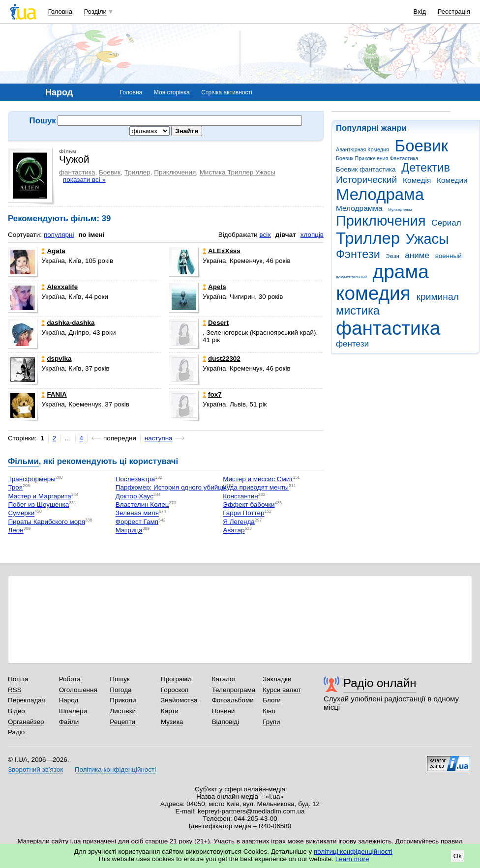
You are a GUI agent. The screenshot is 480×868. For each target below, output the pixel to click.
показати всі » (84, 180)
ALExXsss (222, 251)
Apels (214, 287)
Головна (60, 12)
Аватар (234, 531)
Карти (170, 711)
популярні (59, 235)
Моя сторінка (172, 92)
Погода (120, 690)
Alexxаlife (60, 287)
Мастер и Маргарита (39, 496)
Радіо (16, 732)
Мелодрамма (359, 208)
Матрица (129, 531)
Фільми (23, 461)
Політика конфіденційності (115, 769)
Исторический (366, 180)
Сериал (446, 223)
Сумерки (21, 513)
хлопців (312, 235)
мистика (358, 311)
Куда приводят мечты (256, 488)
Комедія (417, 180)
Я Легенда (239, 522)
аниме (417, 255)
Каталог (224, 679)
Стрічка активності (226, 92)
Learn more (352, 859)
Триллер (368, 238)
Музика (172, 722)
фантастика (388, 328)
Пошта (18, 679)
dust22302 (222, 359)
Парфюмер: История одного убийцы (171, 488)
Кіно (269, 711)
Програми (176, 679)
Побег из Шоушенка (38, 505)
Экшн (393, 256)
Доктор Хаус (135, 496)
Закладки (277, 679)
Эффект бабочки (249, 505)
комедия (373, 293)
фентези (352, 344)
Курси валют (282, 690)
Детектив (426, 168)
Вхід (420, 12)
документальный (351, 277)
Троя (15, 488)
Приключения (381, 221)
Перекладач (26, 700)
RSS (15, 690)
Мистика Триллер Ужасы (238, 172)
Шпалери (73, 711)
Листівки (123, 711)
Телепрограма (234, 690)
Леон (15, 531)
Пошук (120, 679)
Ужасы (427, 239)
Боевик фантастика (366, 169)
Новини (224, 711)
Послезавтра (135, 479)
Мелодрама (380, 194)
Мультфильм (400, 210)
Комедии (452, 180)
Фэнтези (358, 254)
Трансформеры (31, 479)
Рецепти (122, 722)
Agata (53, 251)
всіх (265, 235)
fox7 (212, 394)
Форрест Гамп (137, 522)
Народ (69, 700)
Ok (458, 856)
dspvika (56, 359)
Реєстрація (454, 12)
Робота (70, 679)
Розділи (95, 12)
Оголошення (78, 690)
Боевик (422, 146)
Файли (69, 722)
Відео (16, 711)
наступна (159, 438)
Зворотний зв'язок (35, 769)
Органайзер (26, 722)
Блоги (272, 700)
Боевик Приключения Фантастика (377, 158)
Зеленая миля (137, 513)
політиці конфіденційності (353, 852)
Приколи (123, 700)
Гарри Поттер (243, 513)
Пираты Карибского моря (46, 522)
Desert (216, 323)
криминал (438, 297)
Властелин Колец (142, 505)
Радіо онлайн (380, 683)
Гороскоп (175, 690)
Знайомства (179, 700)
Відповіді (226, 722)
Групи (271, 722)
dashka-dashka (68, 323)
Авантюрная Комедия (362, 149)
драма (401, 272)
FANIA (54, 394)
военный (449, 256)
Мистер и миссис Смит (258, 479)
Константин (240, 496)
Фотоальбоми (233, 700)
